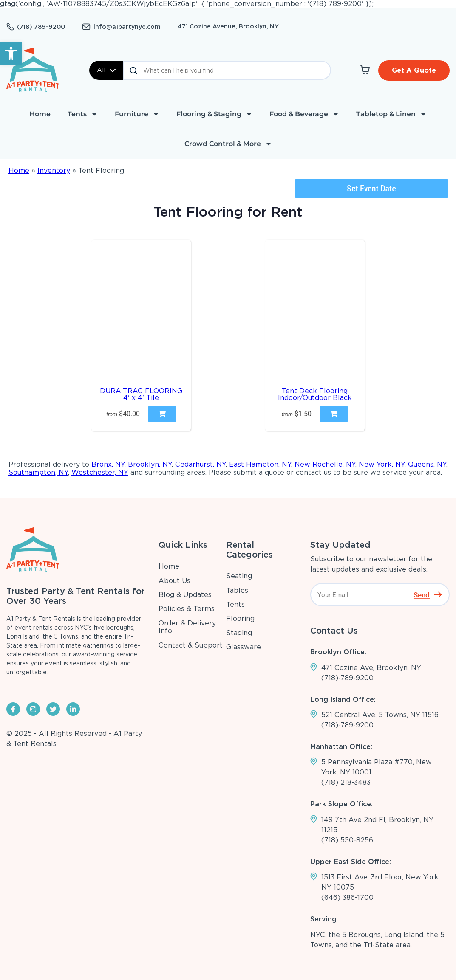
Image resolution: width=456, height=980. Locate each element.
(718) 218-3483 (346, 782)
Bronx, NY (108, 464)
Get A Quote (414, 70)
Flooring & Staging (214, 114)
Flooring (240, 618)
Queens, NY (427, 464)
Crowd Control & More (228, 144)
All (106, 70)
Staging (239, 633)
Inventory (54, 170)
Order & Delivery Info (187, 627)
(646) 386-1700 (347, 897)
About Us (174, 581)
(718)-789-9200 (347, 678)
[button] (11, 54)
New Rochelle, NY (325, 464)
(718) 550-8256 (347, 840)
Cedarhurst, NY (200, 464)
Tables (237, 590)
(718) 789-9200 (41, 27)
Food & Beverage (304, 114)
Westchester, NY (100, 472)
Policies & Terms (187, 609)
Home (40, 114)
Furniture (137, 114)
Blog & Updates (185, 595)
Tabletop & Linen (391, 114)
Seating (239, 576)
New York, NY (382, 464)
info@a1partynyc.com (127, 27)
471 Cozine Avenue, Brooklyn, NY (228, 26)
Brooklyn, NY (150, 464)
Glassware (244, 647)
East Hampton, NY (260, 464)
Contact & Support (191, 645)
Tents (83, 114)
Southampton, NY (38, 472)
